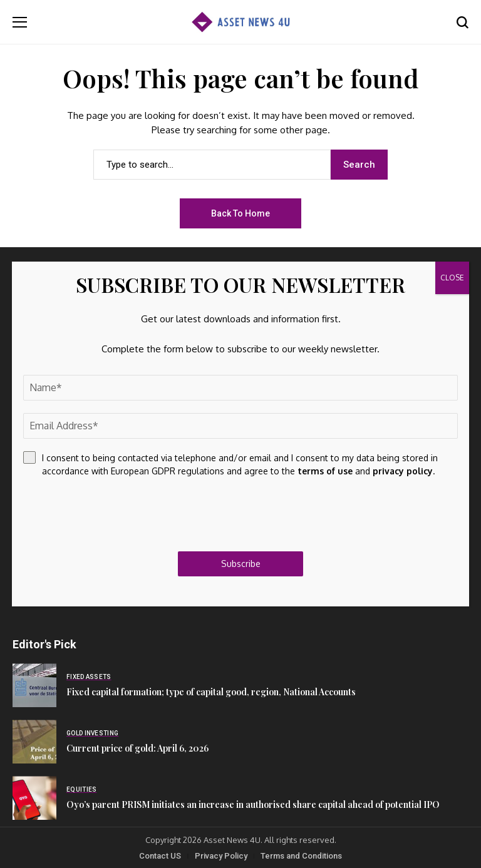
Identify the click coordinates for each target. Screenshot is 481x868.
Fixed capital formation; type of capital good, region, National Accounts (211, 692)
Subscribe (241, 564)
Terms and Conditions (301, 856)
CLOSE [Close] (452, 278)
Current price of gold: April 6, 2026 (137, 748)
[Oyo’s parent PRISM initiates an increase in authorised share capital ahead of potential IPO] (34, 798)
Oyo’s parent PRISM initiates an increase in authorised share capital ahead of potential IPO (253, 804)
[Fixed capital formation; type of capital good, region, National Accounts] (34, 685)
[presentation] (118, 514)
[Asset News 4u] (240, 22)
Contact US (160, 856)
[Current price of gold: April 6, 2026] (34, 742)
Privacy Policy (221, 856)
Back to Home (240, 213)
